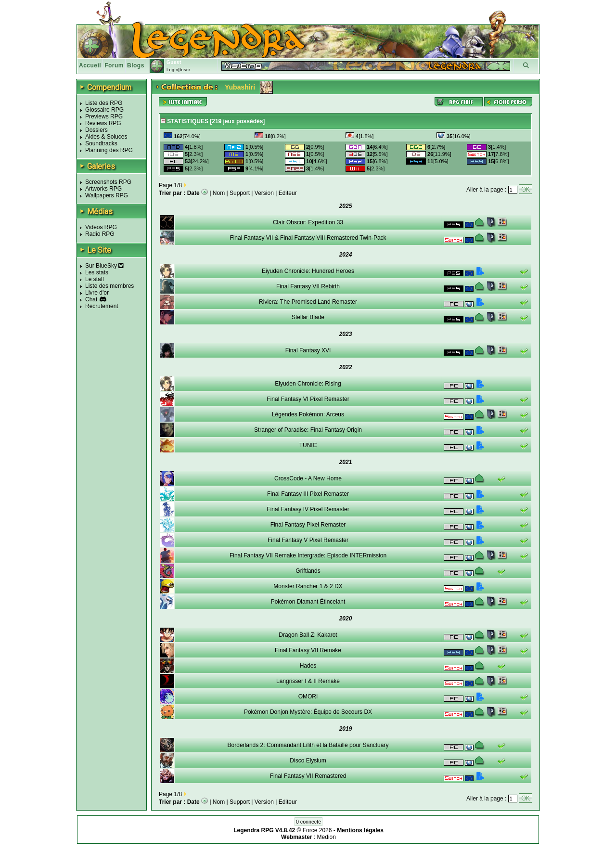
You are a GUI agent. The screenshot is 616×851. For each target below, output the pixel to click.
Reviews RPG (103, 123)
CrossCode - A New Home (308, 478)
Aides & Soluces (106, 137)
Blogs (136, 65)
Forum (114, 65)
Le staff (95, 279)
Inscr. (186, 70)
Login (173, 70)
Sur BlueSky (104, 266)
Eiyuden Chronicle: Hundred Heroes (308, 271)
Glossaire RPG (104, 110)
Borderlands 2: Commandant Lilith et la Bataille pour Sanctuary (308, 745)
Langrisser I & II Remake (308, 681)
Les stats (97, 272)
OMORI (308, 696)
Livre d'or (97, 293)
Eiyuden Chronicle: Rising (308, 384)
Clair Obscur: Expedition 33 (308, 222)
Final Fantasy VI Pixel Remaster (308, 399)
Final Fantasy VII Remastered (308, 776)
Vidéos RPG (101, 227)
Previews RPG (104, 116)
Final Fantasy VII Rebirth (308, 286)
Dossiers (96, 130)
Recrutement (102, 306)
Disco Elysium (308, 761)
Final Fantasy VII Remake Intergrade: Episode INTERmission (308, 555)
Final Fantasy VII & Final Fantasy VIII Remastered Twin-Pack (308, 238)
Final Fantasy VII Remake (308, 650)
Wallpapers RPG (107, 195)
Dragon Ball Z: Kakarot (308, 635)
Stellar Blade (308, 317)
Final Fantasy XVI (308, 350)
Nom (219, 193)
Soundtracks (101, 143)
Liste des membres (109, 286)
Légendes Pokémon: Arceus (308, 414)
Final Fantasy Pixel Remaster (308, 525)
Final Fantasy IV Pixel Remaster (308, 509)
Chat (91, 299)
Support (240, 193)
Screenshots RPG (108, 182)
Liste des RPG (104, 103)
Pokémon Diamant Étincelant (308, 602)
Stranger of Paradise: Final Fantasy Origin (308, 430)
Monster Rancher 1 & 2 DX (308, 586)
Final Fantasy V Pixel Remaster (308, 540)
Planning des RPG (109, 150)
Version (264, 193)
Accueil (90, 65)
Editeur (288, 193)
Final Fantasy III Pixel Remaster (308, 494)
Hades (308, 666)
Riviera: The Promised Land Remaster (308, 302)
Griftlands (308, 571)
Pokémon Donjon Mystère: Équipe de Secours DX (308, 712)
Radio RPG (100, 234)
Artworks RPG (103, 189)
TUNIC (308, 445)
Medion (327, 837)
